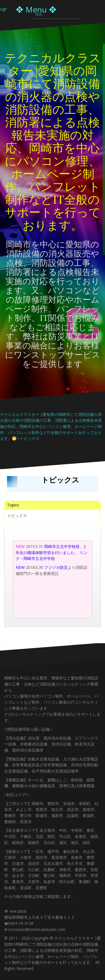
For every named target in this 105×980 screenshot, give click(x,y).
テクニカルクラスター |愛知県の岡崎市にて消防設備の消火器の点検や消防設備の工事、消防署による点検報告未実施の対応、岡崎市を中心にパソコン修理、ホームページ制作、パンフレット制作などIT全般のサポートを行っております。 (53, 141)
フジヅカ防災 (56, 567)
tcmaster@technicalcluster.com (37, 929)
